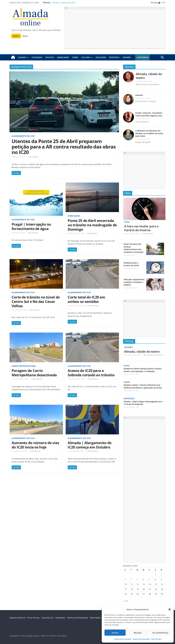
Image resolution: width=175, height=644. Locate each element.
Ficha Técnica (156, 639)
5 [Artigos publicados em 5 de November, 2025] (137, 579)
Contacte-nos (47, 617)
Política (50, 57)
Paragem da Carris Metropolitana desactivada (34, 373)
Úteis (128, 193)
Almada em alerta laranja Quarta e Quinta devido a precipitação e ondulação (142, 370)
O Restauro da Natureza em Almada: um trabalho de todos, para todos (149, 133)
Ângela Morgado (143, 142)
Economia (37, 57)
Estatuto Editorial (17, 617)
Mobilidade (63, 57)
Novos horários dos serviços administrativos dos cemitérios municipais (134, 248)
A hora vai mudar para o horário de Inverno (141, 228)
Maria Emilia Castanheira (148, 84)
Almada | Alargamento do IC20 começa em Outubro (90, 445)
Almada (22, 57)
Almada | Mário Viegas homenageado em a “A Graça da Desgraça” (143, 403)
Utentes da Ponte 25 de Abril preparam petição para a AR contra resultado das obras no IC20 (64, 147)
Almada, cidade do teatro (64, 3)
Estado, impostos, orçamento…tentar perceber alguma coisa (149, 114)
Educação (101, 57)
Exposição (129, 398)
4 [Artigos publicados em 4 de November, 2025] (131, 579)
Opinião (127, 57)
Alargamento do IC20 (23, 136)
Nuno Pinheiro (142, 122)
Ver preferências (160, 633)
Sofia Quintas (33, 157)
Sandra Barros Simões (146, 101)
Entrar (25, 36)
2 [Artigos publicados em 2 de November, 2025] (161, 574)
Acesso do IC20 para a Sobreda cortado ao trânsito (91, 373)
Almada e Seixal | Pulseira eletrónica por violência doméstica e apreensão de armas (143, 386)
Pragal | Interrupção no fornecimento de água (31, 226)
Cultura (86, 57)
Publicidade (95, 617)
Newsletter (60, 617)
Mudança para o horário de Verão (131, 264)
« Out (126, 601)
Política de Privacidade (123, 639)
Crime (75, 57)
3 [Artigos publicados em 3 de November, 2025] (125, 579)
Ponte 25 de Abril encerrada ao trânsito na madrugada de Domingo (92, 225)
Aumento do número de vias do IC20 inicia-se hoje (35, 445)
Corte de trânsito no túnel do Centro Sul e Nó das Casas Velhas (36, 301)
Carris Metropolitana (24, 366)
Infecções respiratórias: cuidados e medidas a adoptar (134, 282)
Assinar (16, 36)
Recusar (138, 633)
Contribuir (142, 57)
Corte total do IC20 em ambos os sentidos (86, 299)
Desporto (114, 57)
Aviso (127, 365)
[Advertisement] (115, 29)
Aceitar (115, 633)
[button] (170, 609)
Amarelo (139, 95)
